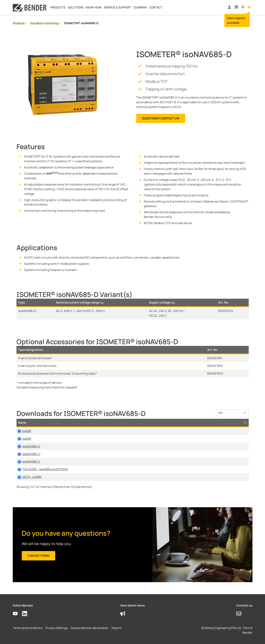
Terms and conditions (28, 628)
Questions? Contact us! (161, 118)
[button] (243, 7)
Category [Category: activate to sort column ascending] (88, 423)
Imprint (116, 628)
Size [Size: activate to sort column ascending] (142, 423)
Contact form (38, 556)
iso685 (23, 431)
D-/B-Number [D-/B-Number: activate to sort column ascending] (225, 423)
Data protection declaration (90, 628)
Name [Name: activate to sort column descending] (22, 423)
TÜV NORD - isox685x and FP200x (41, 469)
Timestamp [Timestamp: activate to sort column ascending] (193, 423)
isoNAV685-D (27, 446)
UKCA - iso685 (28, 477)
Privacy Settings (56, 628)
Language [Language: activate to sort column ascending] (164, 423)
